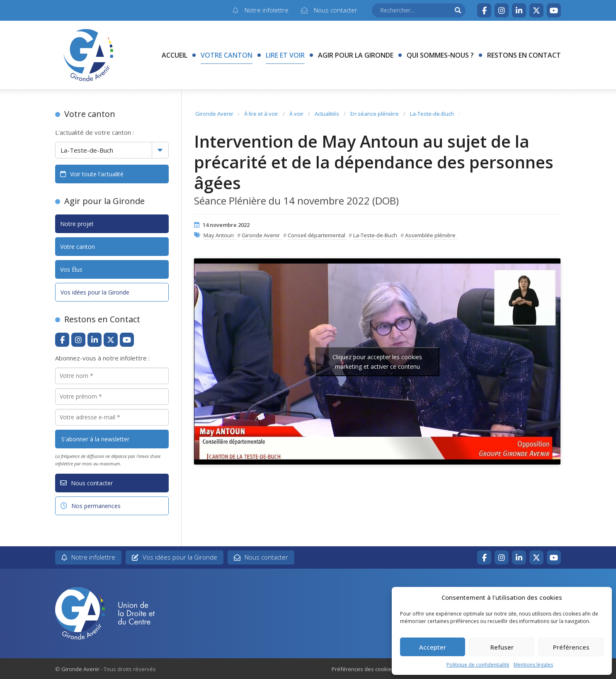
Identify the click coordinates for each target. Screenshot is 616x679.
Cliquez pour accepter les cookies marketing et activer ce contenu (377, 362)
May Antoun (219, 235)
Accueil (175, 55)
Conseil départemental (316, 235)
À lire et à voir (261, 114)
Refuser (502, 647)
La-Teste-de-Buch (432, 114)
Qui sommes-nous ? (440, 55)
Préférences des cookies (363, 669)
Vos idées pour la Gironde (95, 292)
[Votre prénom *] (112, 397)
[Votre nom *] (112, 376)
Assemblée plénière (430, 235)
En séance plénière (375, 114)
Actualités (327, 114)
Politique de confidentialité (478, 665)
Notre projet (77, 224)
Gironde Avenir (214, 114)
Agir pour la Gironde (356, 55)
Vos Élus (71, 269)
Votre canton (227, 55)
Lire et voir (285, 55)
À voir (296, 114)
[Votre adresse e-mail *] (112, 417)
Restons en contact (524, 55)
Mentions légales (533, 665)
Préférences (571, 647)
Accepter (433, 647)
